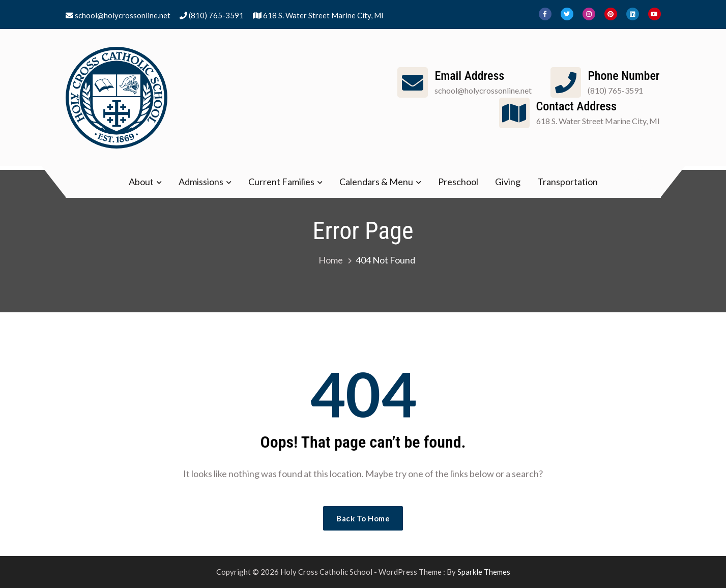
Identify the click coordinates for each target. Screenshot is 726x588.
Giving (508, 182)
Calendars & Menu (376, 182)
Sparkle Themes (484, 572)
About (141, 182)
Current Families (281, 182)
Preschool (458, 182)
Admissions (201, 182)
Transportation (568, 182)
